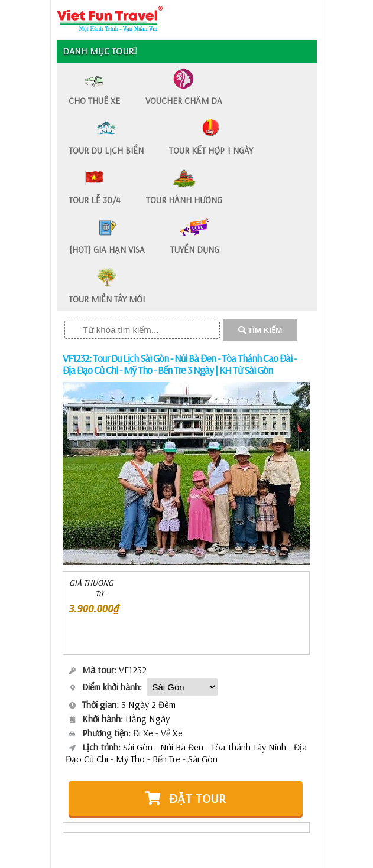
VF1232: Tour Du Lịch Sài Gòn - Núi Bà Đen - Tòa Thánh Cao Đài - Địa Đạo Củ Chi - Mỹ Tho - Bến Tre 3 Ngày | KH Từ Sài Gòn (179, 364)
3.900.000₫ (94, 608)
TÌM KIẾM (260, 330)
